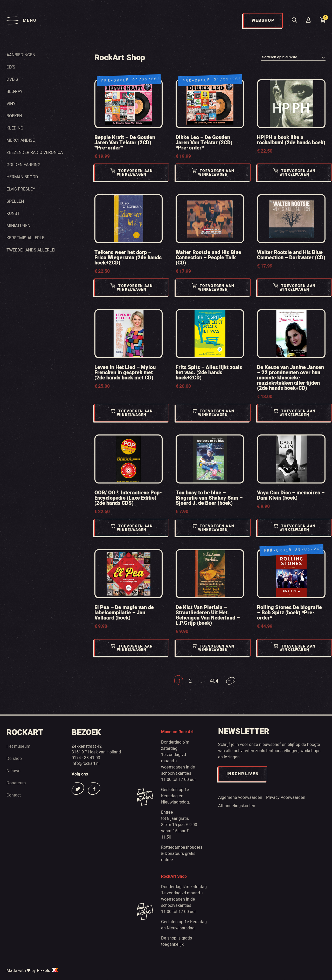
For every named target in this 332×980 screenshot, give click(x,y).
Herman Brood (22, 177)
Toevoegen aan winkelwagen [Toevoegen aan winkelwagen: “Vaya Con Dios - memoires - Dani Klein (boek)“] (295, 528)
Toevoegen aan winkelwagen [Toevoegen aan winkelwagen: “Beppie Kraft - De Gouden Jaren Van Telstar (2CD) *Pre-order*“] (132, 173)
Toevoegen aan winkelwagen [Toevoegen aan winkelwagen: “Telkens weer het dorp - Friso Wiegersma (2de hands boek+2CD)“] (132, 288)
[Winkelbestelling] (293, 58)
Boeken (14, 116)
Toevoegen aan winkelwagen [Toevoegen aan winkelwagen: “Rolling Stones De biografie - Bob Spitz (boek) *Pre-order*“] (295, 648)
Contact (14, 795)
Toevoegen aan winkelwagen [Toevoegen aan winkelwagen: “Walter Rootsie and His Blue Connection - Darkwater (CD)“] (295, 288)
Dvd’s (12, 79)
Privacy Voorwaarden (286, 798)
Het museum (18, 746)
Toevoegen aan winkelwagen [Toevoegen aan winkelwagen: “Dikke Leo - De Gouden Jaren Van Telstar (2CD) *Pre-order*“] (213, 173)
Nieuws (13, 771)
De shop (14, 759)
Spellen (15, 201)
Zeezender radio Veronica (35, 152)
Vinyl (12, 104)
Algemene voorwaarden (240, 798)
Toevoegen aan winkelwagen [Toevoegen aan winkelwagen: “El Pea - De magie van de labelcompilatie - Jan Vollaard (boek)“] (132, 648)
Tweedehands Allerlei (31, 250)
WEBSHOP (263, 21)
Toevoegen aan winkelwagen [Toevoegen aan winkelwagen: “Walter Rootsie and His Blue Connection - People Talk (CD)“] (213, 288)
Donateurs (16, 783)
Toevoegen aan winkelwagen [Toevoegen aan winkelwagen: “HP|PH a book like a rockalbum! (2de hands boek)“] (295, 173)
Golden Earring (23, 165)
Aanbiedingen (21, 55)
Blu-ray (15, 91)
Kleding (15, 128)
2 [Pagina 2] (190, 681)
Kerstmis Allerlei (26, 238)
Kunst (13, 213)
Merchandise (21, 140)
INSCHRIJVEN (243, 774)
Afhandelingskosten (237, 806)
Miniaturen (18, 226)
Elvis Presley (21, 189)
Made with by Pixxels (33, 971)
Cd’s (11, 67)
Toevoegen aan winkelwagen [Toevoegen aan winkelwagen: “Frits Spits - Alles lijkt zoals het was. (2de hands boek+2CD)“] (213, 413)
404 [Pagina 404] (214, 681)
